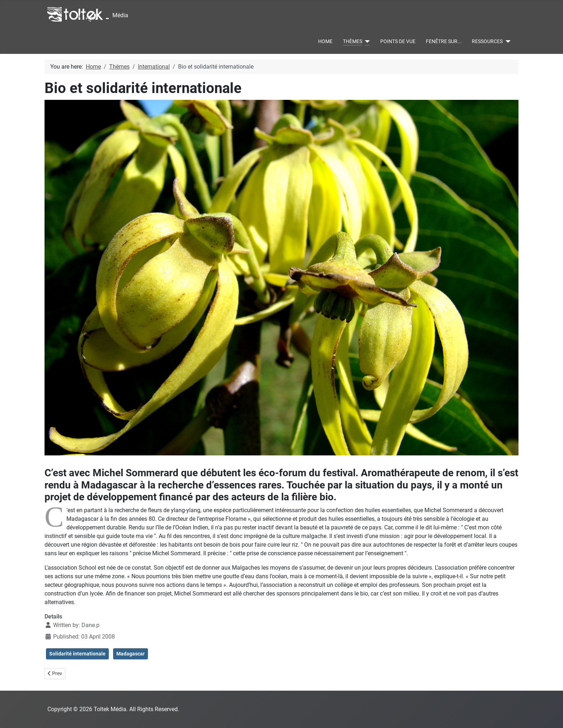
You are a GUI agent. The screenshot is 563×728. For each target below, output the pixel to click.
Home (325, 41)
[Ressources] (506, 42)
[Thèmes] (366, 42)
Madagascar (131, 654)
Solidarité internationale (77, 654)
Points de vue (398, 41)
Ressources (487, 41)
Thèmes (353, 41)
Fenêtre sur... (444, 41)
